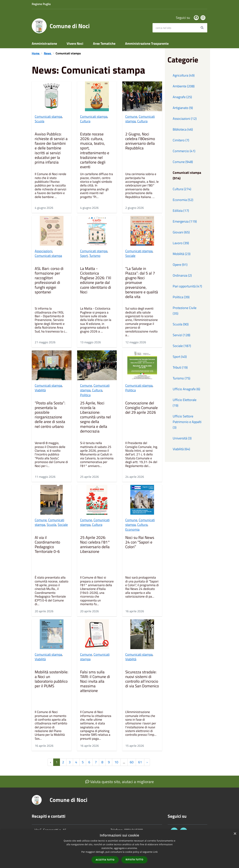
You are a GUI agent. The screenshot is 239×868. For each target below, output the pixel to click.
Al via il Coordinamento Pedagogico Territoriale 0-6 (47, 545)
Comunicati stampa (48, 117)
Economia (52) (183, 200)
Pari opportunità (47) (187, 286)
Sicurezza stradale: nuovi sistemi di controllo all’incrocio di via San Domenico (142, 679)
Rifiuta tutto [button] (135, 860)
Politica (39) (181, 297)
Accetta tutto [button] (105, 860)
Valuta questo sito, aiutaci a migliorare (120, 782)
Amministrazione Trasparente (147, 43)
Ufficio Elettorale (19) (185, 403)
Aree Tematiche (104, 43)
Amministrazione (44, 43)
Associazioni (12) (185, 119)
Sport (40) (180, 357)
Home (36, 53)
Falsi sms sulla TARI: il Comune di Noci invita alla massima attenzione (95, 682)
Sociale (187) (182, 346)
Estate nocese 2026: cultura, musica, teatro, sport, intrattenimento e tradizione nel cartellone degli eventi (95, 151)
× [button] (235, 834)
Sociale (130, 256)
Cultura (85, 121)
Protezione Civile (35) (185, 311)
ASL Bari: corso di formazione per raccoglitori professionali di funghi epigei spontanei (49, 281)
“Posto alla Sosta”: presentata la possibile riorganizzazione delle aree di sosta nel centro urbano (50, 415)
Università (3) (182, 438)
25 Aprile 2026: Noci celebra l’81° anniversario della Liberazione (95, 545)
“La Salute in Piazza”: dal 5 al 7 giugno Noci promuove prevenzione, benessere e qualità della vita (142, 283)
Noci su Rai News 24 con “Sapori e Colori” (140, 542)
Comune (131, 117)
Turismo (95, 256)
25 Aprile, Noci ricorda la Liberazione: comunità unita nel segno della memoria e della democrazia (96, 417)
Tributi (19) (180, 367)
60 (132, 762)
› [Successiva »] (147, 762)
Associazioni (44, 251)
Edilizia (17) (181, 211)
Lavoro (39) (181, 243)
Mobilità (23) (182, 254)
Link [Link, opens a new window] (155, 852)
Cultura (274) (182, 189)
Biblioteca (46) (183, 129)
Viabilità (40, 390)
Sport (84, 256)
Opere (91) (180, 265)
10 (116, 762)
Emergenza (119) (185, 221)
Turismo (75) (181, 378)
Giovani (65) (181, 232)
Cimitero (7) (181, 140)
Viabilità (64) (181, 449)
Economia (132, 529)
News (48, 53)
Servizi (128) (181, 335)
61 (140, 762)
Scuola (39, 121)
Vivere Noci (75, 43)
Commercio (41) (184, 151)
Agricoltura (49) (184, 75)
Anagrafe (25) (182, 97)
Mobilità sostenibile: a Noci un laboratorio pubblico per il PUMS (52, 679)
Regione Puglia (41, 4)
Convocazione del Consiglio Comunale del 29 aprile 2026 (142, 408)
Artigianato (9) (183, 108)
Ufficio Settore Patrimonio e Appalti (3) (187, 422)
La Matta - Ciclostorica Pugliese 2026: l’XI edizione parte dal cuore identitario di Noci (96, 281)
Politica (85, 395)
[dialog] (119, 849)
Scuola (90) (181, 324)
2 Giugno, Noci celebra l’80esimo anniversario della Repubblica (140, 141)
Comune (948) (183, 162)
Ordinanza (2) (182, 275)
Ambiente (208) (184, 86)
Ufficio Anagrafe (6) (186, 389)
